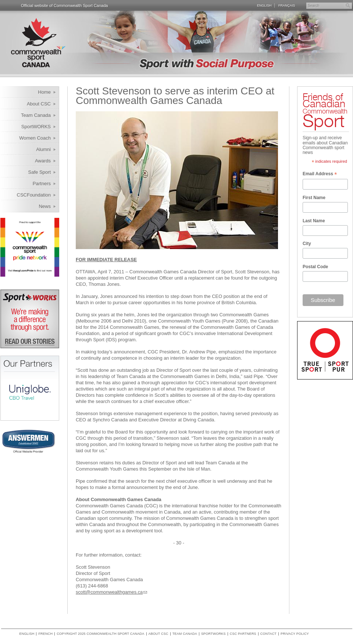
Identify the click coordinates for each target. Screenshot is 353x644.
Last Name (314, 221)
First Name (314, 198)
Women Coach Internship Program (30, 139)
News (45, 206)
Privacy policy (295, 634)
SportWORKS (36, 127)
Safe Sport (40, 172)
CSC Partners (243, 634)
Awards (43, 161)
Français (287, 6)
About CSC (39, 104)
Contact (268, 634)
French (45, 634)
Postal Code (315, 267)
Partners (42, 184)
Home (44, 92)
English (264, 6)
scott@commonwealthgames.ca (109, 592)
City (307, 244)
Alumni (43, 149)
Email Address (320, 175)
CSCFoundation (34, 195)
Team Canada (36, 115)
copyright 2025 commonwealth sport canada (100, 634)
